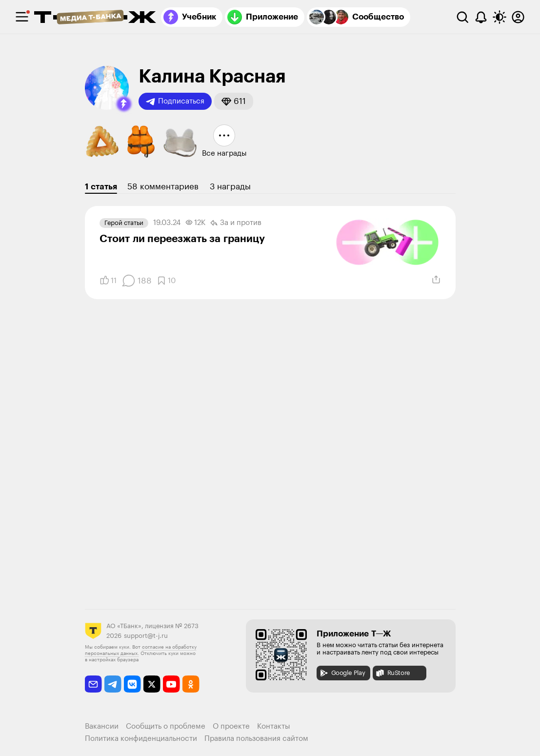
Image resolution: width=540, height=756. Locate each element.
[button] (124, 104)
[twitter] (152, 684)
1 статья (101, 187)
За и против (236, 223)
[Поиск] (462, 17)
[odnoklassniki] (191, 684)
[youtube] (171, 684)
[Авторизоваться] (518, 17)
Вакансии (102, 726)
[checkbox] (22, 17)
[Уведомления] (481, 17)
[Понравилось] (108, 281)
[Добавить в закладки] (166, 281)
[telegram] (113, 684)
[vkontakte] (132, 684)
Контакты (274, 726)
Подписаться (175, 102)
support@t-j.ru (146, 636)
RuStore (393, 673)
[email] (93, 684)
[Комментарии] (137, 281)
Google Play (342, 673)
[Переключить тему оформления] (500, 17)
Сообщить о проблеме (166, 726)
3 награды (230, 187)
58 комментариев (163, 187)
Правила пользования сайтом (256, 739)
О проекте (231, 726)
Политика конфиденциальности (141, 739)
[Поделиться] (436, 280)
